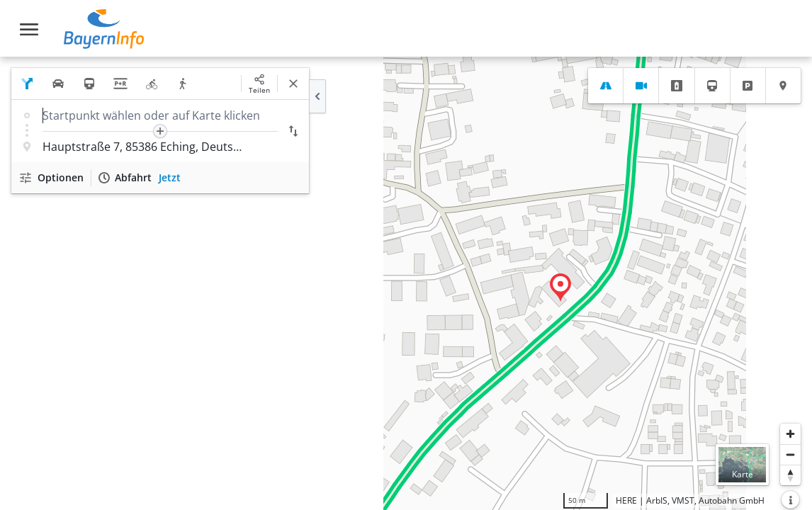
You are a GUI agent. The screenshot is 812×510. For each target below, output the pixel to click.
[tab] (605, 86)
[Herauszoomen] (790, 454)
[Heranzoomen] (790, 434)
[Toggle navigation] (29, 29)
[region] (406, 283)
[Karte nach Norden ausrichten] (790, 475)
